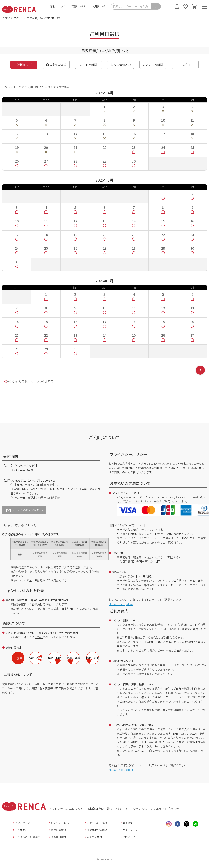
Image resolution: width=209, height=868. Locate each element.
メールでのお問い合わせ (24, 510)
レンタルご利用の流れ (26, 837)
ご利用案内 (20, 830)
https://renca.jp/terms (122, 770)
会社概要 (126, 822)
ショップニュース (59, 822)
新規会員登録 (57, 830)
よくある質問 (93, 837)
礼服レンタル (101, 6)
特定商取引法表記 (95, 830)
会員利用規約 (57, 837)
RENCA (6, 18)
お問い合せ (127, 837)
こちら (39, 637)
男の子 (18, 18)
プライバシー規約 (95, 822)
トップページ (21, 822)
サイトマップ (129, 830)
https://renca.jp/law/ (121, 604)
